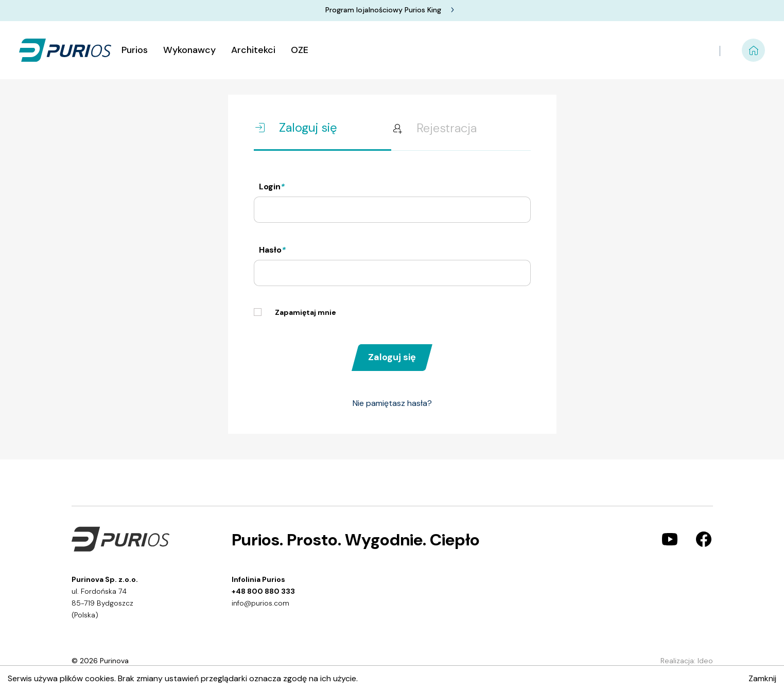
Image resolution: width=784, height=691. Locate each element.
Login (272, 187)
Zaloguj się (392, 357)
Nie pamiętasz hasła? (392, 403)
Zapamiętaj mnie (295, 313)
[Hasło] (392, 273)
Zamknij (762, 678)
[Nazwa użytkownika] (392, 210)
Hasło (272, 250)
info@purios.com (260, 603)
